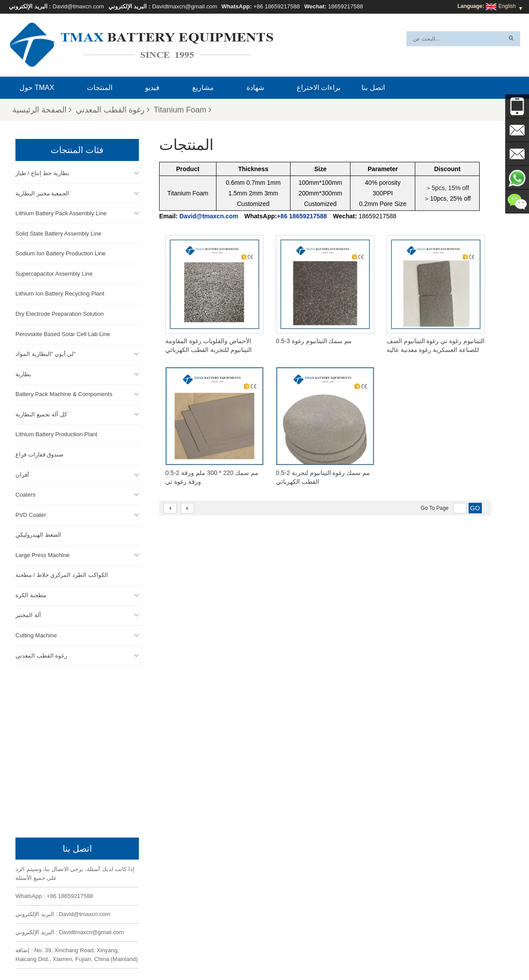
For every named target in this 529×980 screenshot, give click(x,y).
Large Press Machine (43, 554)
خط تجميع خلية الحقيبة (279, 910)
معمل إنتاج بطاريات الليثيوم (285, 920)
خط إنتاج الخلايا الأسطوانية (284, 899)
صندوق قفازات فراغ (39, 453)
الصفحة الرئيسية (42, 110)
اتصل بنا (373, 88)
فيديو (152, 88)
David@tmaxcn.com (78, 6)
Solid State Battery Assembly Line (58, 232)
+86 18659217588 (277, 6)
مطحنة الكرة (31, 594)
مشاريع (203, 88)
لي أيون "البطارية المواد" (46, 353)
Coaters (26, 494)
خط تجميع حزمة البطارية (282, 878)
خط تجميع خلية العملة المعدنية (288, 889)
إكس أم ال (133, 952)
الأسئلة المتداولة (395, 952)
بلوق (331, 952)
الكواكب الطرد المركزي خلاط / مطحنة (62, 574)
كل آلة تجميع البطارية (41, 413)
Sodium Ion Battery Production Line (61, 252)
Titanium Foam (183, 110)
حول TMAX (37, 88)
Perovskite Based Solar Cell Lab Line (63, 333)
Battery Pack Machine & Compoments (64, 393)
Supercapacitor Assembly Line (54, 272)
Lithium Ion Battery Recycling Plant (60, 293)
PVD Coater (31, 514)
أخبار (205, 952)
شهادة (255, 88)
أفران (22, 473)
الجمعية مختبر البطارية (42, 192)
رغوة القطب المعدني (113, 110)
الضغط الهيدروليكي (38, 534)
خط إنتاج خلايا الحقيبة (278, 868)
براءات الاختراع (319, 88)
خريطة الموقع (173, 952)
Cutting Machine (36, 634)
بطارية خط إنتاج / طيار (42, 172)
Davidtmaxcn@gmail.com (185, 6)
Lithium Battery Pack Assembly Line (61, 212)
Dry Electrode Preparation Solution (60, 313)
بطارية (23, 373)
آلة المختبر (28, 614)
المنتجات (100, 88)
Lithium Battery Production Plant (56, 433)
